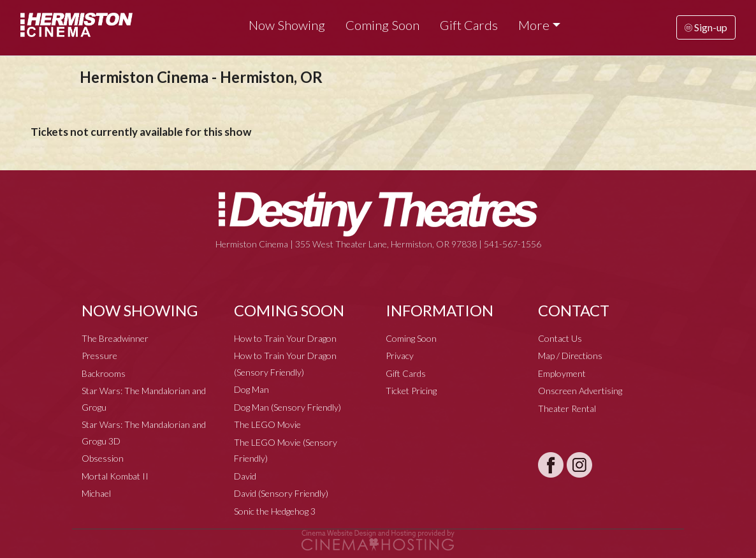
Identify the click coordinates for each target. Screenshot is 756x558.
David (245, 476)
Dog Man (251, 389)
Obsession (103, 458)
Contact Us (560, 338)
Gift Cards (469, 25)
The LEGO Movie (267, 424)
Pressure (99, 356)
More (534, 25)
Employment (562, 373)
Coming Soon (382, 25)
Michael (96, 493)
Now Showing (287, 25)
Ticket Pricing (411, 391)
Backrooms (104, 373)
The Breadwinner (115, 338)
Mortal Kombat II (115, 476)
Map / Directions (570, 356)
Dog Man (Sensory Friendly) (287, 407)
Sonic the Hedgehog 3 (275, 511)
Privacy (400, 356)
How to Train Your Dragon (285, 338)
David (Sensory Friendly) (281, 493)
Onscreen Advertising (580, 391)
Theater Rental (567, 408)
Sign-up (706, 27)
